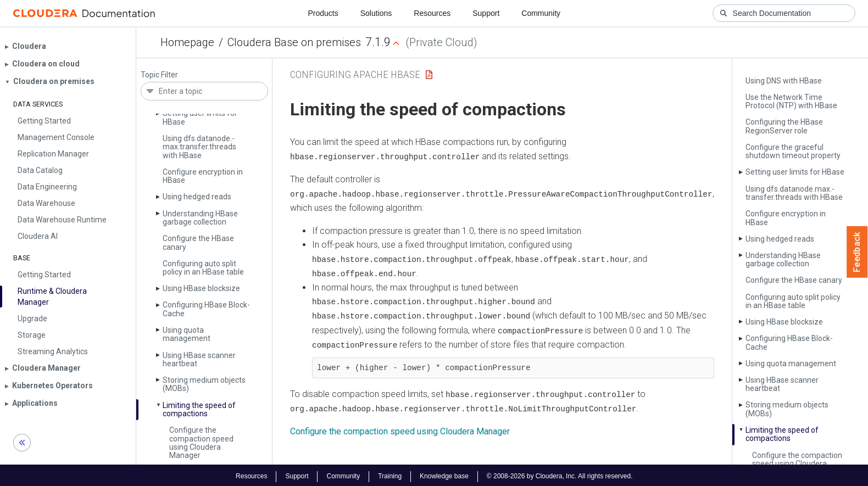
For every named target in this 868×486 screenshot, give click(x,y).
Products (323, 13)
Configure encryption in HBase (203, 176)
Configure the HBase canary (198, 242)
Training (390, 474)
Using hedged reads (197, 197)
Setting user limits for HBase (200, 117)
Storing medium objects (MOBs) (204, 384)
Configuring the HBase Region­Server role (784, 126)
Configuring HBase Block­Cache (206, 309)
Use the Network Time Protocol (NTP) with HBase (791, 101)
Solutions (376, 13)
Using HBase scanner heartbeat (199, 359)
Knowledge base (444, 474)
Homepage (187, 42)
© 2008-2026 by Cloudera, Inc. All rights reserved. (560, 474)
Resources (432, 13)
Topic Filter (159, 75)
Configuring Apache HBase (355, 74)
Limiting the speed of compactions (199, 409)
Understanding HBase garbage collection (200, 218)
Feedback (857, 252)
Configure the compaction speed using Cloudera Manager (201, 443)
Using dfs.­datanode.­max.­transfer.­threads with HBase (199, 147)
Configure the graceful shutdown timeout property (793, 151)
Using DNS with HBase (784, 81)
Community (541, 13)
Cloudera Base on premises (294, 42)
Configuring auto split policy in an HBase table (203, 268)
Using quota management (187, 334)
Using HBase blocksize (201, 288)
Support (486, 13)
